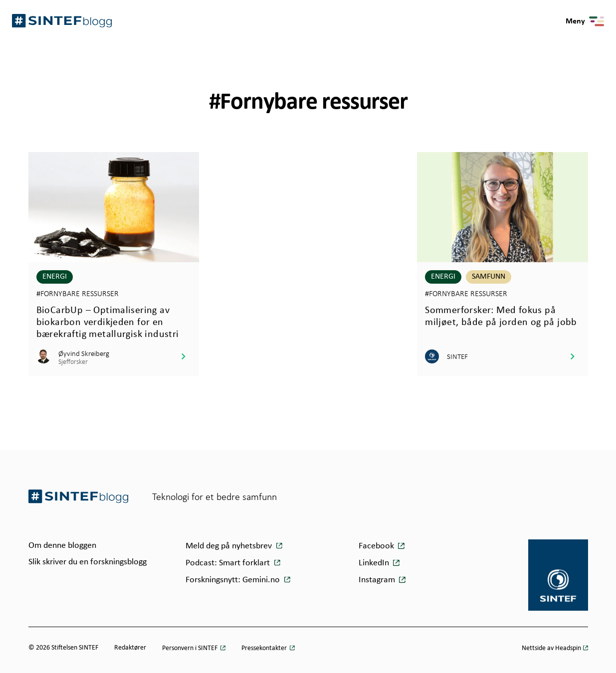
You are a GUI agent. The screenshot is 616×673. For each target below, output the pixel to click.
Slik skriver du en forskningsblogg (88, 562)
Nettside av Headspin (551, 648)
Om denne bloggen (62, 546)
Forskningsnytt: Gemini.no (234, 580)
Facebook (376, 546)
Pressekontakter (265, 648)
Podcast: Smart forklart (229, 563)
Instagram (377, 580)
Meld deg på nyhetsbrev (230, 546)
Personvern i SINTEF (191, 648)
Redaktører (130, 648)
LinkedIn (374, 563)
